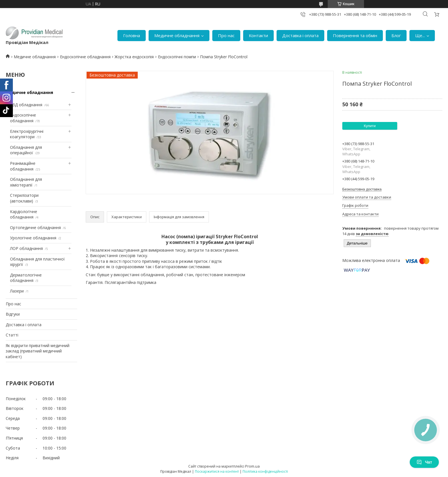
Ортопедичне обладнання (35, 228)
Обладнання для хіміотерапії (26, 182)
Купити (370, 126)
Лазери (17, 291)
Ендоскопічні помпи (177, 57)
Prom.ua (252, 466)
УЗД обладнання (26, 105)
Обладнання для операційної (26, 150)
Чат (424, 462)
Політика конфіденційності (265, 471)
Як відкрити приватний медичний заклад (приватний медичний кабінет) (38, 351)
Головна (132, 35)
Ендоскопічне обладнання (85, 57)
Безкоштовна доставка (362, 189)
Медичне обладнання (177, 35)
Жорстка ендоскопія (134, 57)
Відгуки (13, 314)
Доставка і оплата (300, 35)
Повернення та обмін (355, 35)
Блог (396, 35)
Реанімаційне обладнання (23, 166)
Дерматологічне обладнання (26, 278)
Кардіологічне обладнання (24, 214)
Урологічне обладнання (33, 238)
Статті (12, 335)
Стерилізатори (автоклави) (24, 198)
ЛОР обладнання (26, 248)
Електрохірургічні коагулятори (27, 134)
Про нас (226, 35)
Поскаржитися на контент (217, 471)
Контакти (258, 35)
